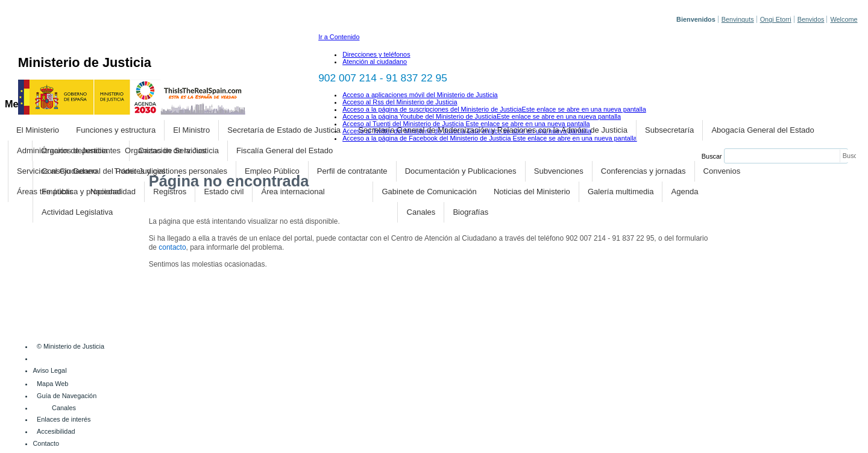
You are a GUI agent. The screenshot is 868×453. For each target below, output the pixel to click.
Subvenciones (559, 171)
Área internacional (293, 192)
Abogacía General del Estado (763, 130)
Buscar (712, 156)
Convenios (722, 171)
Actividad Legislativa (77, 212)
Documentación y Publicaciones (461, 171)
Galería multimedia (621, 192)
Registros (170, 192)
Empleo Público (272, 171)
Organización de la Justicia (172, 150)
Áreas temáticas (45, 192)
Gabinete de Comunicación (429, 192)
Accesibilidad (56, 431)
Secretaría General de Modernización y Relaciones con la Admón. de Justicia (493, 130)
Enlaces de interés (64, 419)
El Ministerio (38, 130)
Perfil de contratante (352, 171)
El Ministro (191, 130)
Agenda (685, 192)
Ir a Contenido (339, 37)
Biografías (470, 212)
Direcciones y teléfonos (376, 54)
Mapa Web (52, 384)
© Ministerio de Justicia (71, 346)
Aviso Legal (50, 370)
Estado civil (224, 192)
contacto (172, 247)
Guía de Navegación (67, 396)
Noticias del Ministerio (532, 192)
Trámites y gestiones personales (171, 171)
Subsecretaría (669, 130)
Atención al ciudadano (375, 62)
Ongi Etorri (776, 19)
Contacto (46, 443)
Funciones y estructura (116, 130)
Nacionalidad (113, 192)
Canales (421, 212)
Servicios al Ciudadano (57, 171)
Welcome (844, 19)
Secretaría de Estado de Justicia (284, 130)
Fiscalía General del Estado (285, 150)
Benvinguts (738, 19)
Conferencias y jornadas (643, 171)
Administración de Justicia (62, 150)
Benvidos (811, 19)
